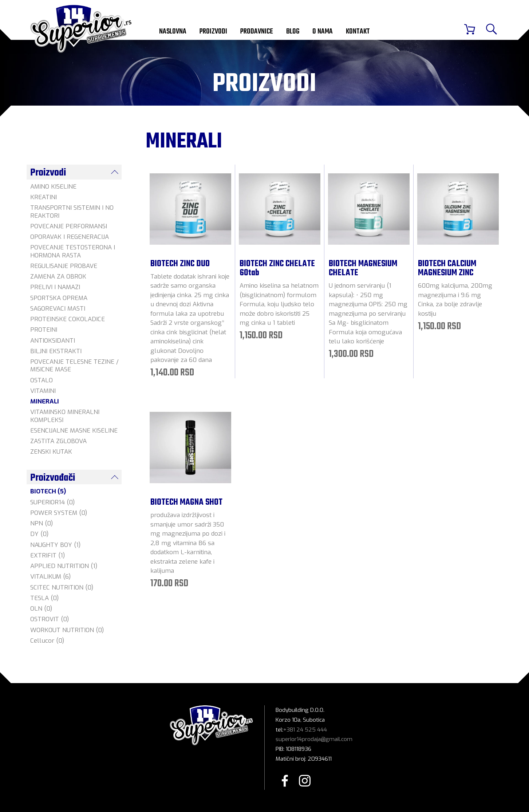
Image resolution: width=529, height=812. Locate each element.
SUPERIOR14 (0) (52, 502)
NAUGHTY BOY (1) (55, 545)
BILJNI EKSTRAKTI (56, 351)
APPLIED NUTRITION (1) (64, 566)
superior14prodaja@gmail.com (314, 739)
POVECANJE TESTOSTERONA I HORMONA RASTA (73, 251)
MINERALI (45, 401)
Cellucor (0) (47, 641)
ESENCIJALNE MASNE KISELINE (74, 431)
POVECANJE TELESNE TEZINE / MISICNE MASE (74, 366)
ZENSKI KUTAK (51, 452)
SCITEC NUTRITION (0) (62, 588)
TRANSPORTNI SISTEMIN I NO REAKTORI (72, 212)
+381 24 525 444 (305, 730)
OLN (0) (41, 609)
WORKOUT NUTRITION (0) (67, 630)
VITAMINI (43, 391)
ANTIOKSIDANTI (53, 341)
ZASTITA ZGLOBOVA (58, 441)
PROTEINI (44, 330)
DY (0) (39, 534)
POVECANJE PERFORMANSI (69, 226)
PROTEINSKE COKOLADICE (68, 319)
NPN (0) (42, 523)
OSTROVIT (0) (50, 619)
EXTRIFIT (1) (48, 555)
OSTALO (42, 380)
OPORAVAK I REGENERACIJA (70, 237)
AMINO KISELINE (53, 187)
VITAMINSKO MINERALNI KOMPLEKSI (65, 416)
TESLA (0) (44, 598)
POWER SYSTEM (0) (59, 513)
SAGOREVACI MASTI (58, 309)
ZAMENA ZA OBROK (58, 277)
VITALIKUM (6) (50, 577)
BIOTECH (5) (48, 491)
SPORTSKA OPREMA (59, 298)
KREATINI (44, 197)
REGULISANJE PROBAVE (64, 266)
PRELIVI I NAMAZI (55, 287)
